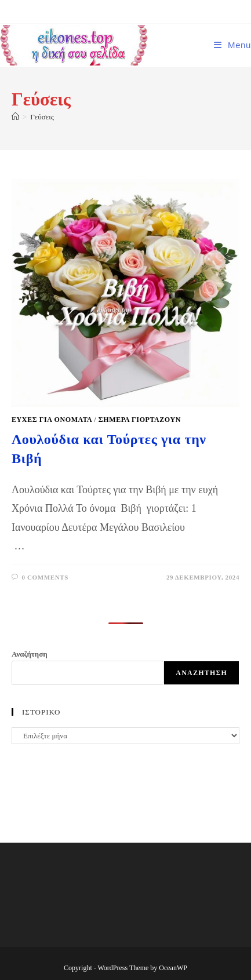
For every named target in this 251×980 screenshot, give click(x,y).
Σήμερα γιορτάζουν (140, 420)
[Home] (15, 117)
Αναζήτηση (30, 654)
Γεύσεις (42, 117)
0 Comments (45, 577)
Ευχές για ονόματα (52, 420)
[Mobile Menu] (232, 45)
